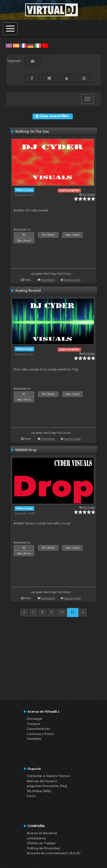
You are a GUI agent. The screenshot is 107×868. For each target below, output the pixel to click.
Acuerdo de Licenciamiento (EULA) (54, 853)
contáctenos (36, 838)
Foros (31, 796)
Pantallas (34, 739)
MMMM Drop (26, 450)
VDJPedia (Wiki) (39, 791)
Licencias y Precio (40, 734)
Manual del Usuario (42, 781)
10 (62, 612)
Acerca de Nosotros (42, 833)
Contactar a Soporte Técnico (49, 776)
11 (73, 612)
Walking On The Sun (32, 132)
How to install (72, 280)
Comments (48, 280)
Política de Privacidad (43, 848)
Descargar (35, 719)
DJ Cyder (89, 194)
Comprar (34, 724)
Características (38, 729)
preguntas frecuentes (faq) (47, 786)
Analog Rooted (28, 291)
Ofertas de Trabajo (41, 843)
